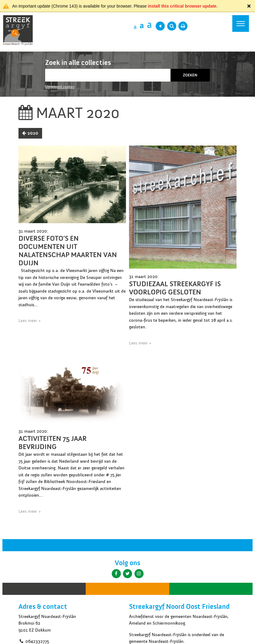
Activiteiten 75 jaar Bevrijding (53, 443)
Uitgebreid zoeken (60, 87)
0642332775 (34, 641)
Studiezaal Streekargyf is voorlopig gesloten (175, 288)
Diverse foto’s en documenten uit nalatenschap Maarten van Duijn (68, 251)
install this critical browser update (182, 6)
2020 (30, 133)
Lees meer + (30, 320)
